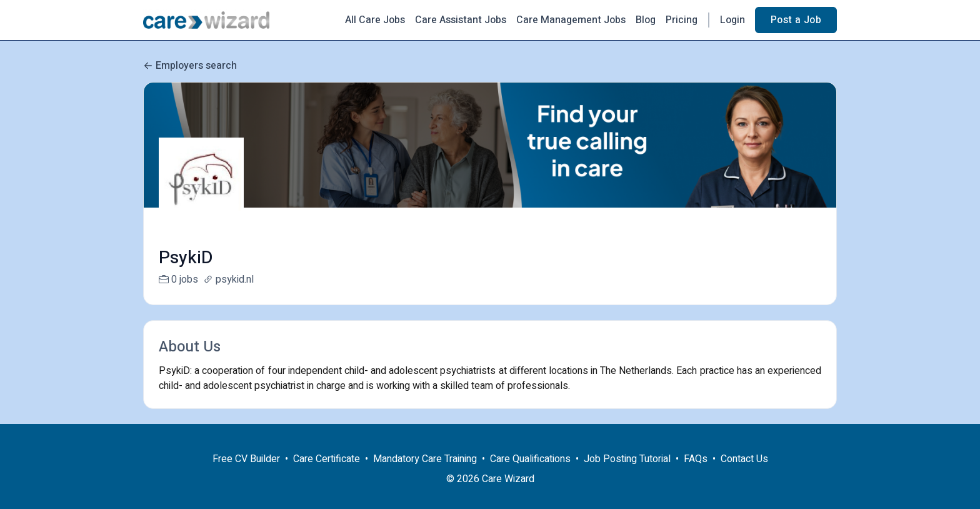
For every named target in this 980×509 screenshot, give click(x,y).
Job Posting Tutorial (627, 474)
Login (732, 20)
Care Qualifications (530, 474)
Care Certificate (327, 474)
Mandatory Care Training (425, 474)
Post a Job (796, 20)
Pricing (682, 20)
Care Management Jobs (571, 20)
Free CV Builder (246, 474)
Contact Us (744, 474)
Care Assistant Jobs (461, 20)
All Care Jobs (375, 20)
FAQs (696, 474)
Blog (646, 20)
